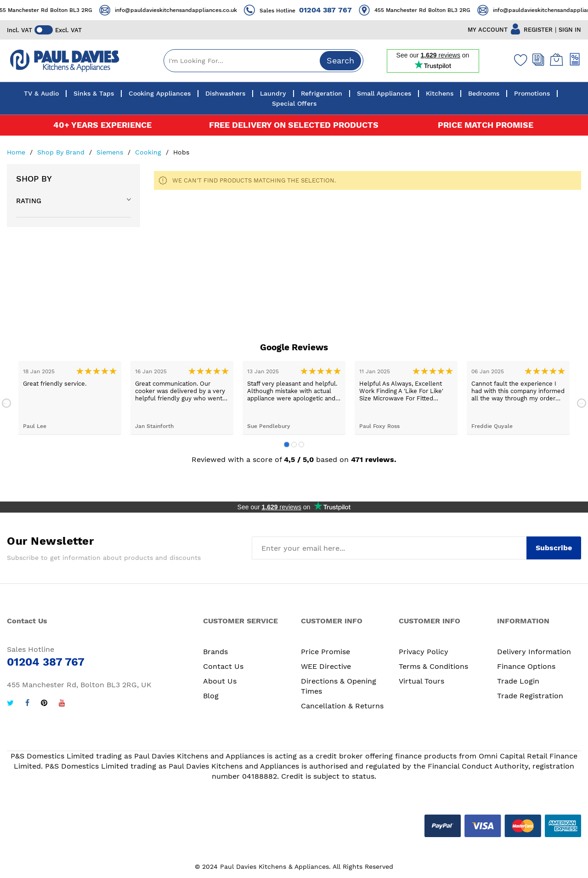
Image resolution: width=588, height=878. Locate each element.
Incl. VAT (20, 30)
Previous (6, 403)
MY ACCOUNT (488, 30)
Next (582, 403)
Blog (211, 696)
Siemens (111, 152)
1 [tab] (287, 445)
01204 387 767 (335, 10)
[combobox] (263, 61)
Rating (29, 201)
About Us (220, 681)
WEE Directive (326, 666)
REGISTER (538, 30)
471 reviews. (374, 459)
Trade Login (518, 681)
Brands (215, 652)
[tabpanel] (70, 398)
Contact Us (223, 666)
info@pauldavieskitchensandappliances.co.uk (185, 10)
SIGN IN (570, 30)
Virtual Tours (421, 681)
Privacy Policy (424, 652)
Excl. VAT (68, 30)
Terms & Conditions (433, 666)
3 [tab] (301, 445)
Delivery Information (534, 652)
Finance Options (526, 666)
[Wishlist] (519, 60)
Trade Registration (530, 696)
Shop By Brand (62, 152)
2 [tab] (294, 445)
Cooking (149, 152)
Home (17, 152)
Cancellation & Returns (342, 706)
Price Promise (325, 652)
